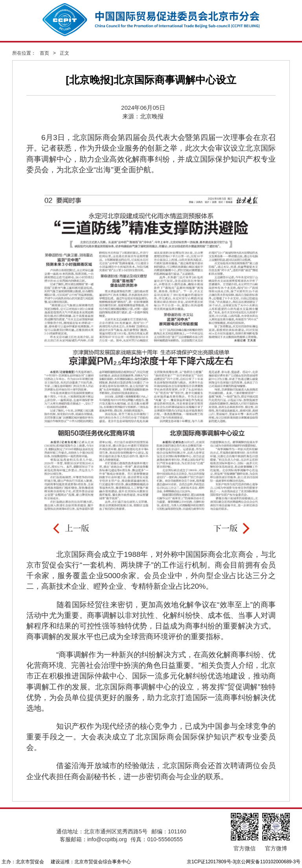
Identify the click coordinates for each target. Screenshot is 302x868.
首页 (44, 53)
